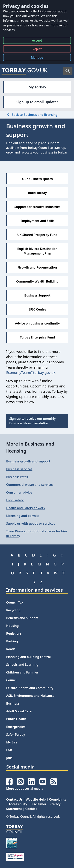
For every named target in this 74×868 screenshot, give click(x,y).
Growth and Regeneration (37, 267)
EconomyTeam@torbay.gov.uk (31, 372)
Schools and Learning (22, 665)
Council (12, 680)
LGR (9, 750)
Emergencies (16, 727)
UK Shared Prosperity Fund (37, 235)
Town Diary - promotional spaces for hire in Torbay (37, 534)
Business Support (37, 295)
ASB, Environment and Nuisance (30, 696)
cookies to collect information (36, 11)
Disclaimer (38, 804)
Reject (37, 50)
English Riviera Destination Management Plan (37, 251)
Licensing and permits (23, 516)
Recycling (13, 610)
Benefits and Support (22, 618)
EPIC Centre (37, 309)
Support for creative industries (37, 207)
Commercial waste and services (30, 485)
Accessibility (18, 804)
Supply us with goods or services (31, 523)
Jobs (9, 758)
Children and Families (22, 672)
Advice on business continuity (37, 323)
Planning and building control (28, 657)
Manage (40, 58)
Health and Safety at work (26, 508)
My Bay (12, 742)
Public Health (16, 719)
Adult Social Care (19, 711)
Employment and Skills (37, 221)
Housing (12, 626)
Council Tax (15, 602)
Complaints (58, 799)
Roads (11, 649)
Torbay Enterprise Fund (37, 337)
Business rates (17, 477)
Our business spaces (37, 179)
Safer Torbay (16, 735)
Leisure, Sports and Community (30, 688)
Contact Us (14, 799)
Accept (37, 41)
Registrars (14, 633)
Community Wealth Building (37, 281)
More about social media (25, 789)
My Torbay (37, 87)
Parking (12, 641)
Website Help (36, 799)
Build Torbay (37, 193)
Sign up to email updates (37, 102)
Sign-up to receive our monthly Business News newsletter (32, 421)
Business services (19, 469)
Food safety (15, 500)
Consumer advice (19, 492)
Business (13, 703)
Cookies (31, 809)
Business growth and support (28, 461)
